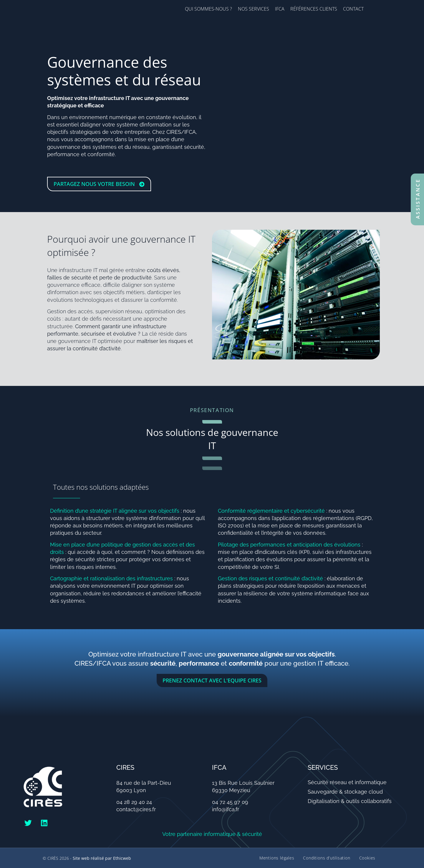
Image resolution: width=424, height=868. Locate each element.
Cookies (367, 858)
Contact (353, 9)
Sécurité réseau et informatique (347, 782)
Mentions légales (277, 858)
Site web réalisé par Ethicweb (102, 858)
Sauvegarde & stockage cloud (345, 792)
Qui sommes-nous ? (208, 9)
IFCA (280, 9)
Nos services (254, 9)
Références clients (314, 9)
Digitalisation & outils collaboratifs (350, 801)
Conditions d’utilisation (327, 858)
